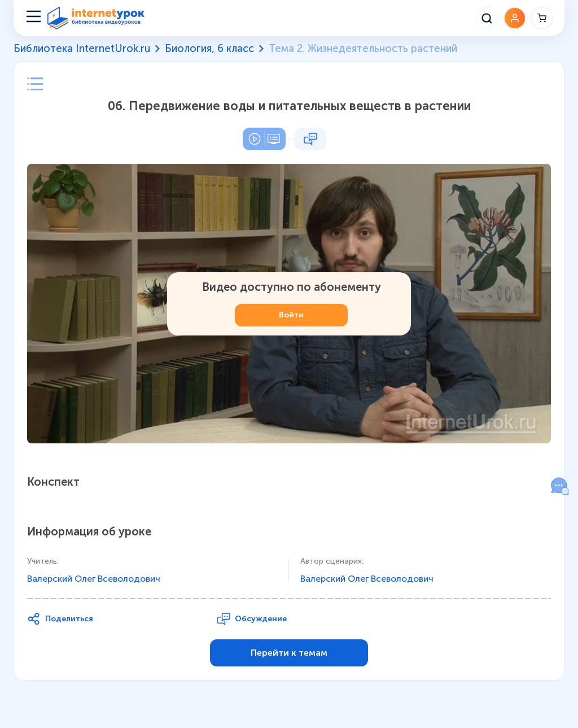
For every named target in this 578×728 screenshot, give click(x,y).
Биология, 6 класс (209, 49)
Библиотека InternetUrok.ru (82, 49)
